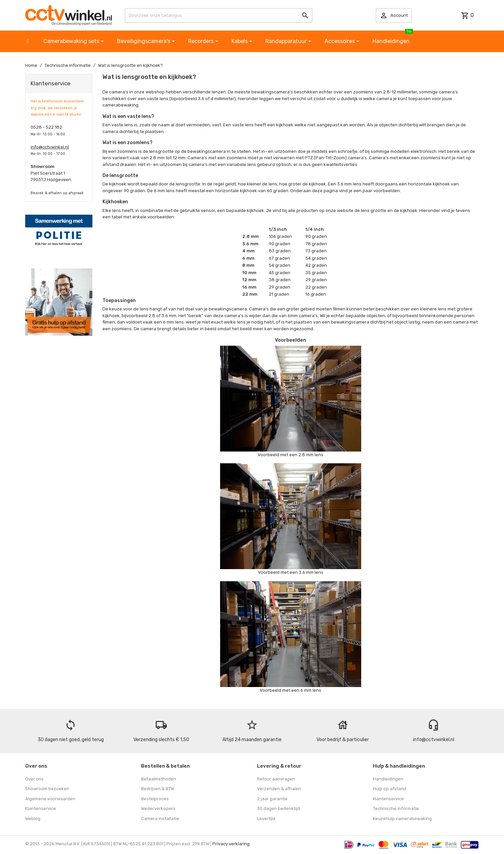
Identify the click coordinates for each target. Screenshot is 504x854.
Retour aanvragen (276, 779)
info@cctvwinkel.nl (50, 147)
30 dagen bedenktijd (279, 808)
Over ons (34, 779)
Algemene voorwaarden (50, 799)
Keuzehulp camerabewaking (402, 819)
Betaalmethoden (159, 779)
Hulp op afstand (390, 789)
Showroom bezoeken (47, 789)
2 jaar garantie (272, 799)
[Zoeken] (218, 15)
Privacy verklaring (231, 844)
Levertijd (266, 819)
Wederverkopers (158, 808)
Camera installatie (160, 819)
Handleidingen (388, 779)
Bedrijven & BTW (158, 789)
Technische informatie (396, 808)
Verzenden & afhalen (279, 789)
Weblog (33, 819)
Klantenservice (41, 808)
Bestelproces (155, 799)
